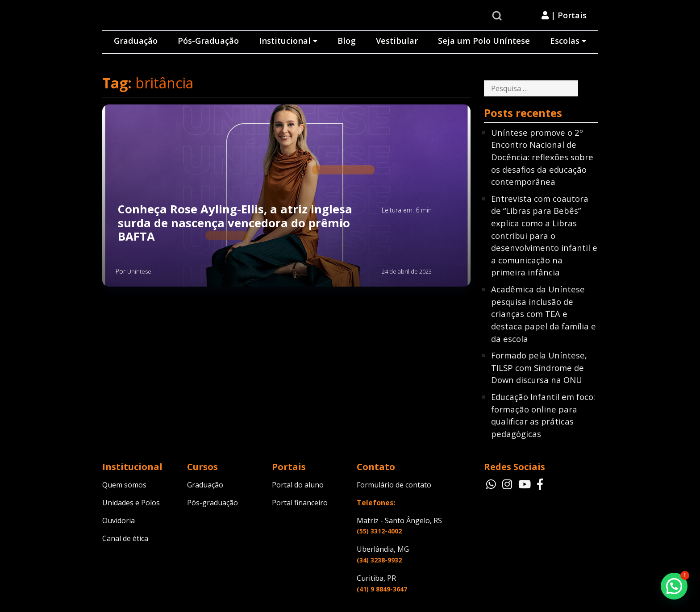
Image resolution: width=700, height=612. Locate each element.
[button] (674, 586)
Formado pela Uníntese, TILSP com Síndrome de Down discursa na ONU (539, 367)
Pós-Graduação (208, 40)
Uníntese (139, 271)
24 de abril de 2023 (407, 271)
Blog (347, 40)
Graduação (136, 40)
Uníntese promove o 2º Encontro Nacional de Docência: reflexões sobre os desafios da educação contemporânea (542, 157)
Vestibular (397, 40)
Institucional (285, 40)
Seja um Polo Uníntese (484, 40)
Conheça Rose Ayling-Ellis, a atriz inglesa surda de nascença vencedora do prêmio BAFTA (235, 223)
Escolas (565, 40)
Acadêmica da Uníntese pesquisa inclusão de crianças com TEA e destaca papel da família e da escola (544, 314)
